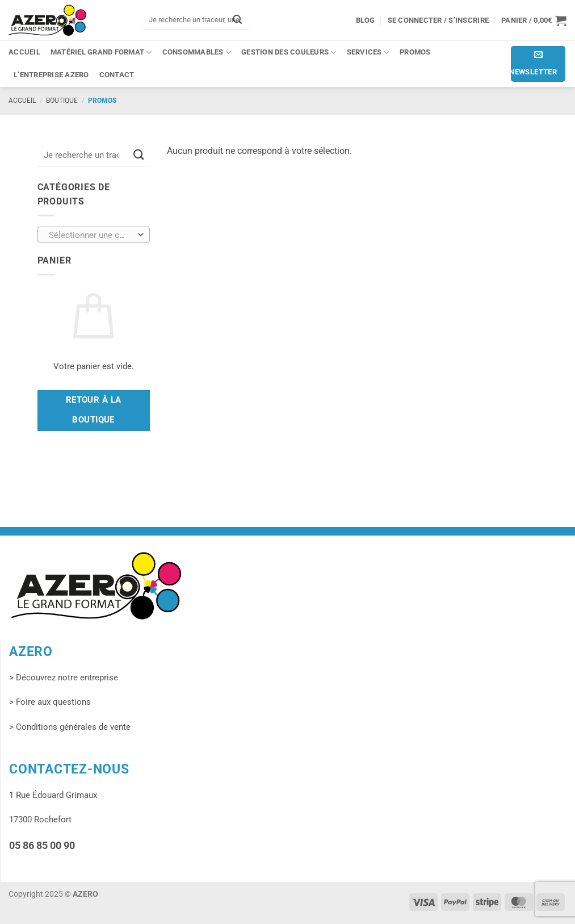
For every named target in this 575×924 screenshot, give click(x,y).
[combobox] (94, 235)
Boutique (62, 101)
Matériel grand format (101, 53)
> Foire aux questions (50, 702)
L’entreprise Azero (51, 75)
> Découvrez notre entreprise (64, 678)
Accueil (24, 52)
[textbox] (91, 235)
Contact (117, 75)
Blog (366, 20)
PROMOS (415, 52)
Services (368, 53)
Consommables (197, 53)
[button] (534, 20)
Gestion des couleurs (289, 53)
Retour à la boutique (94, 410)
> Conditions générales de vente (70, 727)
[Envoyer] (237, 20)
